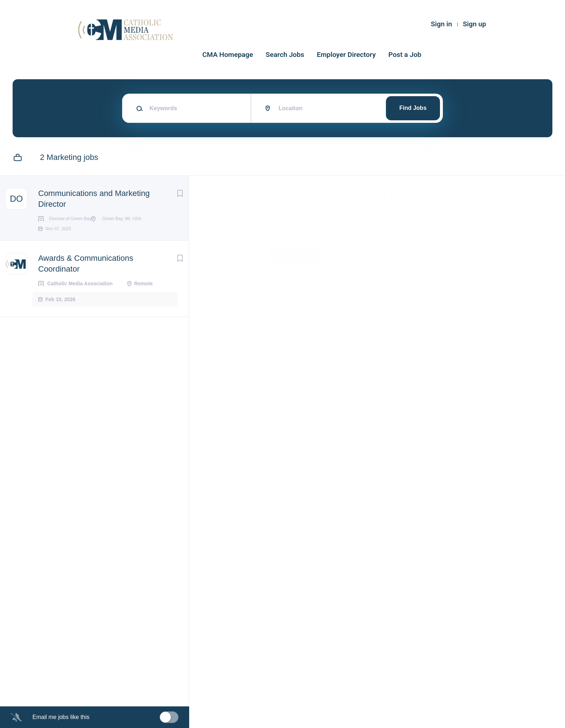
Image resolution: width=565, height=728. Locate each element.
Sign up (474, 24)
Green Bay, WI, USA (257, 289)
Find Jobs (413, 108)
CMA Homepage (228, 55)
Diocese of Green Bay (311, 232)
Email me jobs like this (61, 717)
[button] (467, 257)
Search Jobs (285, 55)
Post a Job (405, 55)
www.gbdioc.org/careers (382, 581)
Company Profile (255, 697)
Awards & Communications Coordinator (86, 275)
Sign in (442, 24)
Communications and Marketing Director (94, 199)
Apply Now (299, 256)
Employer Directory (346, 55)
